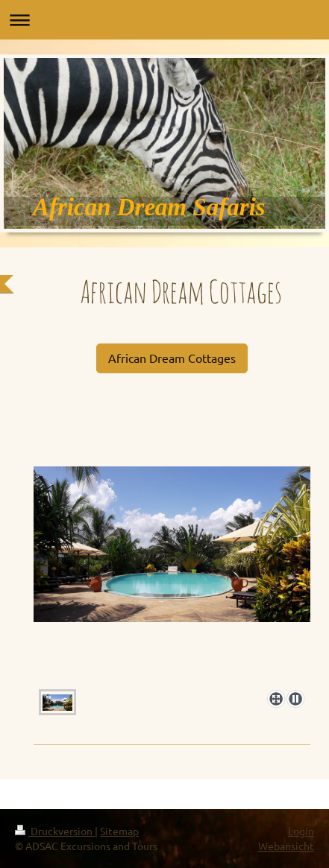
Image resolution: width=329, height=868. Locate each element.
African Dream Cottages (172, 358)
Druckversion (55, 831)
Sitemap (119, 831)
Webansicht (286, 846)
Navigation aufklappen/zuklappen (164, 20)
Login (301, 831)
